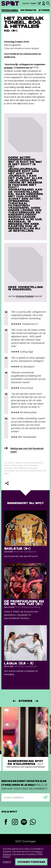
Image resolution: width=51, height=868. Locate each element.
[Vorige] (14, 701)
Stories (44, 10)
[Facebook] (6, 822)
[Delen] (7, 483)
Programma (10, 10)
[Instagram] (15, 822)
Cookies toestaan (31, 862)
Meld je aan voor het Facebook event (27, 450)
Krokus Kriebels (25, 296)
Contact (26, 3)
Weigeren (7, 862)
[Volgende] (37, 701)
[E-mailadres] (26, 797)
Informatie (28, 10)
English (33, 3)
